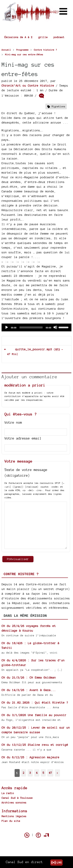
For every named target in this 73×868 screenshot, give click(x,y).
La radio (8, 793)
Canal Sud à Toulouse (17, 798)
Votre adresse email (23, 438)
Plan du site (11, 821)
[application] (36, 327)
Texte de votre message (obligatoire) (26, 473)
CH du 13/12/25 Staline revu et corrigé (35, 745)
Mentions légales (14, 816)
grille (43, 37)
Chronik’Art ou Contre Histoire (28, 86)
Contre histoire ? (21, 574)
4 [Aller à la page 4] (37, 773)
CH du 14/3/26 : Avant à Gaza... (29, 690)
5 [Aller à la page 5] (43, 773)
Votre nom (13, 422)
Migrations (58, 106)
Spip (37, 828)
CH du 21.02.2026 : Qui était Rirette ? (35, 703)
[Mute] (55, 327)
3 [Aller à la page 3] (30, 773)
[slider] (31, 327)
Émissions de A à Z (18, 37)
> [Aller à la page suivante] (57, 773)
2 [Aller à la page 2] (24, 773)
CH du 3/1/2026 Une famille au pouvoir (34, 715)
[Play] (6, 327)
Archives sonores (14, 803)
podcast (59, 37)
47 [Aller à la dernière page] (50, 773)
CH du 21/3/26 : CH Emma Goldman (29, 677)
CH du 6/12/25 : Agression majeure (30, 757)
